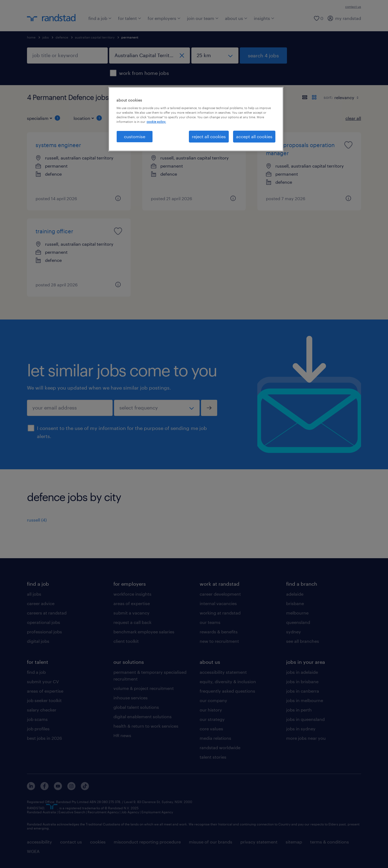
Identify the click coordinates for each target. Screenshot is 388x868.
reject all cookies (209, 136)
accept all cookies (254, 136)
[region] (196, 119)
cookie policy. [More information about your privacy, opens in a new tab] (156, 122)
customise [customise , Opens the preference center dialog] (135, 136)
